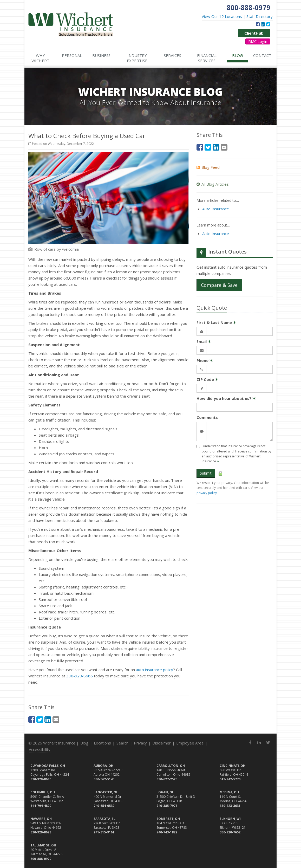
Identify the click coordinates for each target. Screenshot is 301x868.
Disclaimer (162, 743)
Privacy (140, 743)
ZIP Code (207, 379)
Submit (206, 473)
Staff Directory (260, 16)
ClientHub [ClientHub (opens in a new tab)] (254, 33)
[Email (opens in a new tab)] (56, 719)
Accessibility (40, 749)
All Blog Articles (213, 184)
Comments (207, 417)
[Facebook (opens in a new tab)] (258, 24)
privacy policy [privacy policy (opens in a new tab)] (207, 493)
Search (122, 743)
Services (172, 55)
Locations (102, 743)
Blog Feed (208, 167)
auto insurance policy (155, 670)
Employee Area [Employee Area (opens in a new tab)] (190, 743)
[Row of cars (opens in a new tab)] (45, 249)
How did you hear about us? (226, 398)
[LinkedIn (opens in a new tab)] (263, 24)
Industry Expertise (137, 58)
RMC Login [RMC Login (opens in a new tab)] (258, 41)
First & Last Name (216, 322)
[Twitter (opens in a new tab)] (268, 24)
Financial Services (207, 58)
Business (101, 55)
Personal (72, 55)
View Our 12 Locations (222, 16)
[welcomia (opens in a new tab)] (70, 249)
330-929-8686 (80, 676)
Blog (237, 55)
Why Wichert (40, 58)
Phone (205, 360)
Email (204, 341)
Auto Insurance (216, 209)
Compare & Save (219, 285)
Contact (262, 55)
